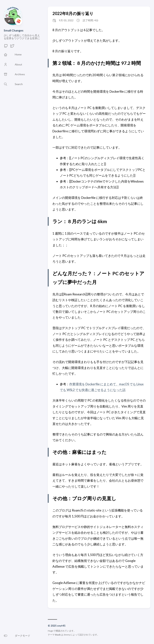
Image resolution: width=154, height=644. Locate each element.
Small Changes (14, 30)
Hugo (51, 631)
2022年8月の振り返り (73, 13)
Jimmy (67, 635)
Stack (58, 635)
